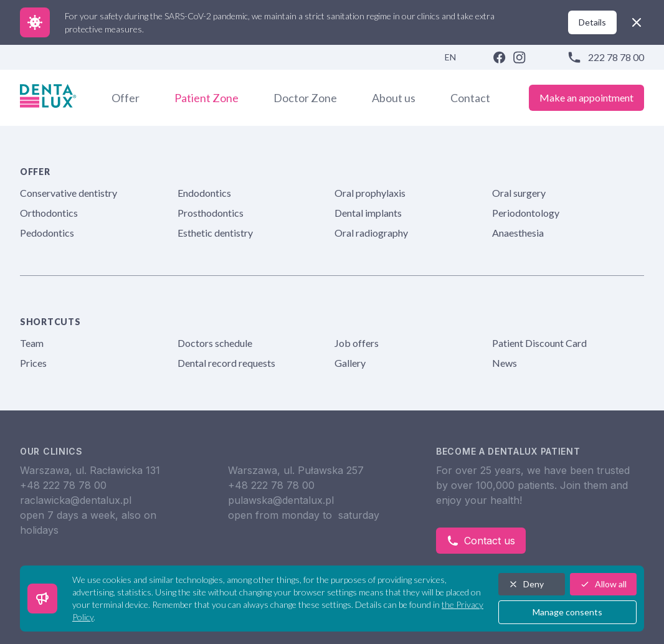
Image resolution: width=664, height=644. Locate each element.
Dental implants (368, 213)
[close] (637, 22)
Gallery (350, 363)
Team (32, 343)
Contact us (481, 541)
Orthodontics (49, 213)
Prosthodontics (211, 213)
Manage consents (567, 612)
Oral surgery (519, 193)
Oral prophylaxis (370, 193)
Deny (526, 584)
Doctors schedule (215, 343)
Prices (33, 363)
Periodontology (526, 213)
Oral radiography (371, 233)
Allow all (603, 584)
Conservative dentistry (69, 193)
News (505, 363)
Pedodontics (47, 233)
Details (592, 22)
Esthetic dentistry (215, 233)
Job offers (357, 343)
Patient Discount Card (539, 343)
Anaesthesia (518, 233)
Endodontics (204, 193)
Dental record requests (226, 363)
